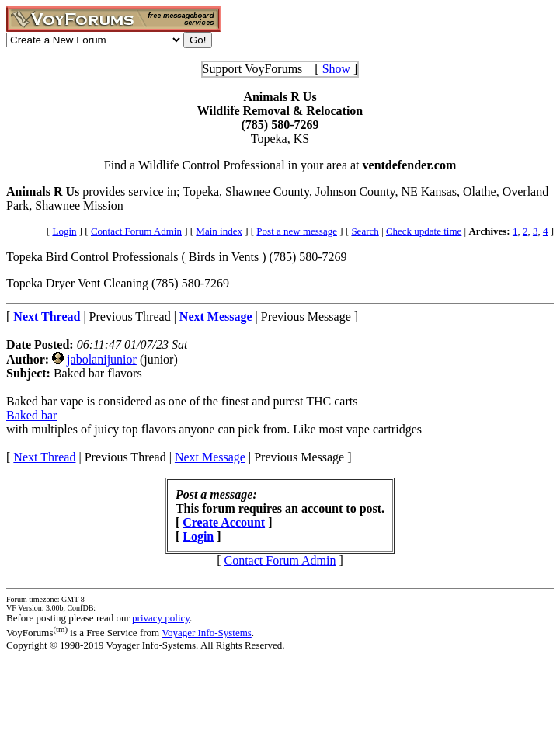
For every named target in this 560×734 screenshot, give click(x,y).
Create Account (224, 522)
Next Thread (44, 457)
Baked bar (31, 415)
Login (64, 231)
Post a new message (297, 231)
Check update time (424, 231)
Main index (219, 231)
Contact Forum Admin (136, 231)
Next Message (210, 457)
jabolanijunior (102, 359)
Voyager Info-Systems (207, 633)
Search (365, 231)
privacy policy (161, 618)
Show (336, 69)
